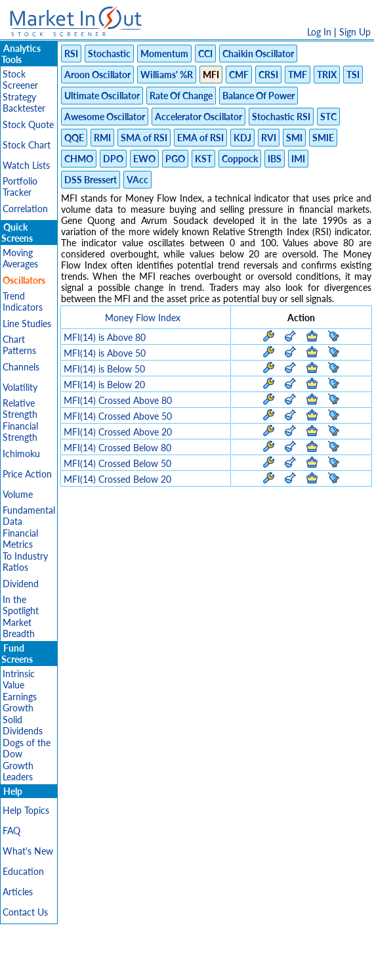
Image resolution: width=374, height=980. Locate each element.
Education (23, 871)
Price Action (27, 474)
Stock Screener (20, 79)
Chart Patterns (19, 345)
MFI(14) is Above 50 (105, 353)
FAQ (11, 831)
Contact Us (25, 912)
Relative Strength (20, 409)
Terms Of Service (164, 963)
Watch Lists (26, 165)
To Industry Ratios (25, 562)
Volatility (20, 387)
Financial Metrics (20, 539)
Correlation (25, 209)
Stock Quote (28, 124)
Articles (18, 892)
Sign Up (355, 32)
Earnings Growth (20, 702)
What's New (28, 851)
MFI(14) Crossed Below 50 (117, 463)
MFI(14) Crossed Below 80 (117, 448)
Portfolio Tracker (20, 187)
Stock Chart (27, 145)
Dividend (21, 584)
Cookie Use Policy (242, 963)
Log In (319, 32)
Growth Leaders (18, 771)
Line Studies (27, 323)
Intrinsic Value (19, 679)
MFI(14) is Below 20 (104, 385)
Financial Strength (20, 432)
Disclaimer (37, 963)
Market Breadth (19, 628)
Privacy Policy (94, 963)
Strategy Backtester (24, 102)
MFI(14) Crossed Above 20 (118, 432)
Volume (18, 494)
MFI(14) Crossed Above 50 (118, 416)
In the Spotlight (21, 605)
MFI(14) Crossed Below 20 (117, 479)
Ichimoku (21, 454)
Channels (21, 367)
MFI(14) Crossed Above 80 (118, 400)
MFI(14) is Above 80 (105, 337)
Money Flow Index (143, 318)
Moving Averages (20, 258)
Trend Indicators (23, 301)
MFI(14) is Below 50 (104, 369)
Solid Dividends (23, 725)
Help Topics (26, 810)
